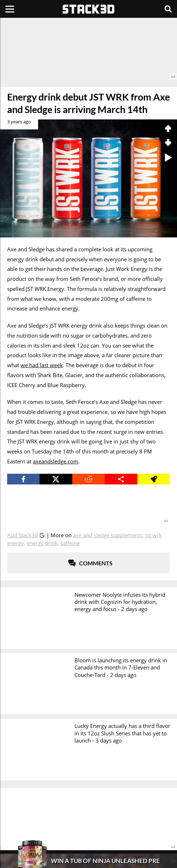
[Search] (168, 9)
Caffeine (70, 543)
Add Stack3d (23, 535)
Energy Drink (42, 543)
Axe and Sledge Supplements (108, 535)
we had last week (42, 365)
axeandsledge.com (56, 461)
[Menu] (10, 9)
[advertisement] (88, 49)
